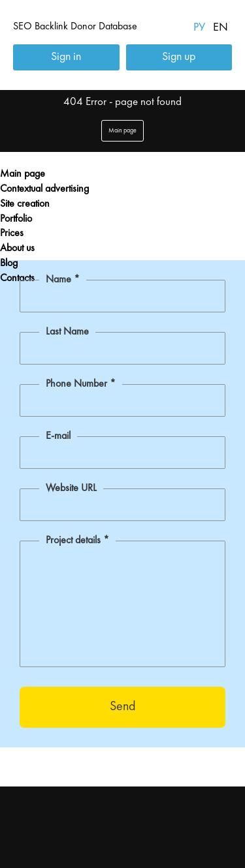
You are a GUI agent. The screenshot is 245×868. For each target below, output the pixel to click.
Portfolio (16, 219)
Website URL (71, 488)
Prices (12, 233)
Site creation (25, 204)
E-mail (58, 436)
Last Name (67, 332)
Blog (9, 263)
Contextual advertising (44, 189)
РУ (199, 27)
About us (17, 248)
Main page (23, 174)
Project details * (77, 541)
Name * (63, 280)
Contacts (17, 278)
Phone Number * (81, 384)
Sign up (179, 57)
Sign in (66, 57)
